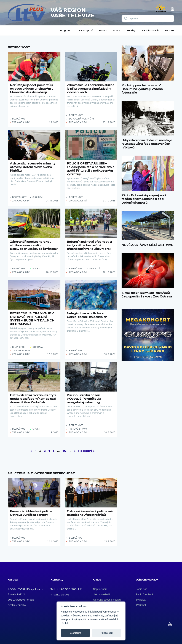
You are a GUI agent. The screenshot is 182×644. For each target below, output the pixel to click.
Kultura (103, 30)
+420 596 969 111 (70, 589)
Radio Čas (141, 589)
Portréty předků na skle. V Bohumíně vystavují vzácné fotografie (142, 89)
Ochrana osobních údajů (107, 600)
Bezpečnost (19, 119)
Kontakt (169, 30)
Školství (38, 197)
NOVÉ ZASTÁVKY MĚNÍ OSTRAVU (148, 245)
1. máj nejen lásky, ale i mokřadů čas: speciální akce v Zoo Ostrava (147, 294)
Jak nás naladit (150, 30)
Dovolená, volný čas (82, 119)
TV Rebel (141, 605)
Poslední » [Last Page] (86, 451)
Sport (117, 30)
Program (65, 30)
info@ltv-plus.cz (60, 595)
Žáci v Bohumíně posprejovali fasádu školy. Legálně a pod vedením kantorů (144, 199)
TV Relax (141, 600)
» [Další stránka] (75, 451)
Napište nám (100, 589)
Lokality (131, 30)
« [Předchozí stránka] (31, 451)
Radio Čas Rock (145, 595)
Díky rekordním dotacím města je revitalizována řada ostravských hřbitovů (147, 144)
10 (64, 451)
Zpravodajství (84, 30)
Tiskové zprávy (21, 351)
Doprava (38, 347)
